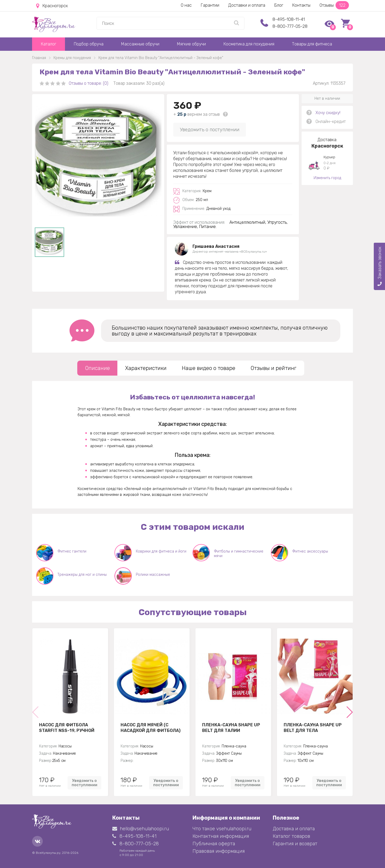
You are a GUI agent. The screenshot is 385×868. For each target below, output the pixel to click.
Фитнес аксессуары (310, 551)
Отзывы (334, 5)
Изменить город (327, 178)
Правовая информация (219, 851)
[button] (349, 712)
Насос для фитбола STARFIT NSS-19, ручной (67, 728)
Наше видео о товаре (209, 368)
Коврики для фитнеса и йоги (161, 551)
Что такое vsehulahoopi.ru (222, 829)
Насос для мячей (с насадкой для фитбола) (151, 728)
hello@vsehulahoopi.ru (141, 829)
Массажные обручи (140, 44)
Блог (279, 5)
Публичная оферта (214, 844)
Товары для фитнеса (312, 44)
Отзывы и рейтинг (274, 368)
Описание (97, 368)
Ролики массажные (153, 575)
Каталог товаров (291, 836)
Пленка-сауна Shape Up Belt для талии (231, 728)
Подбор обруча (89, 44)
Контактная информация (221, 836)
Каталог (49, 44)
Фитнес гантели (72, 551)
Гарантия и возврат (295, 844)
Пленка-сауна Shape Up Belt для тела (313, 728)
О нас (186, 5)
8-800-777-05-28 (290, 26)
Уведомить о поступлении (210, 130)
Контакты (301, 5)
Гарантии (210, 5)
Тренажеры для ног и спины (82, 575)
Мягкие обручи (191, 44)
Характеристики (146, 368)
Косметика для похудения (249, 44)
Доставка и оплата (294, 829)
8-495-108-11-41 (289, 19)
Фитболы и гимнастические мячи (239, 554)
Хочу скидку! (328, 113)
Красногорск (52, 6)
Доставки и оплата (247, 5)
